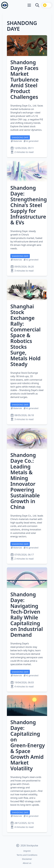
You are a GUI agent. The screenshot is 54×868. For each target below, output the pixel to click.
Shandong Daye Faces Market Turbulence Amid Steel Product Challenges (24, 80)
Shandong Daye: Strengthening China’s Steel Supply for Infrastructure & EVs (29, 205)
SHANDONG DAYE (20, 137)
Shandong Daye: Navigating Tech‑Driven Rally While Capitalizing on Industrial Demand (27, 615)
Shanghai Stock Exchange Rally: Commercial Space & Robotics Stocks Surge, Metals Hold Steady (25, 335)
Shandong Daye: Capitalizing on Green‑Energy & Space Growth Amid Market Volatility (28, 745)
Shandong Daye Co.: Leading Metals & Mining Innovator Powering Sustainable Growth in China (25, 481)
